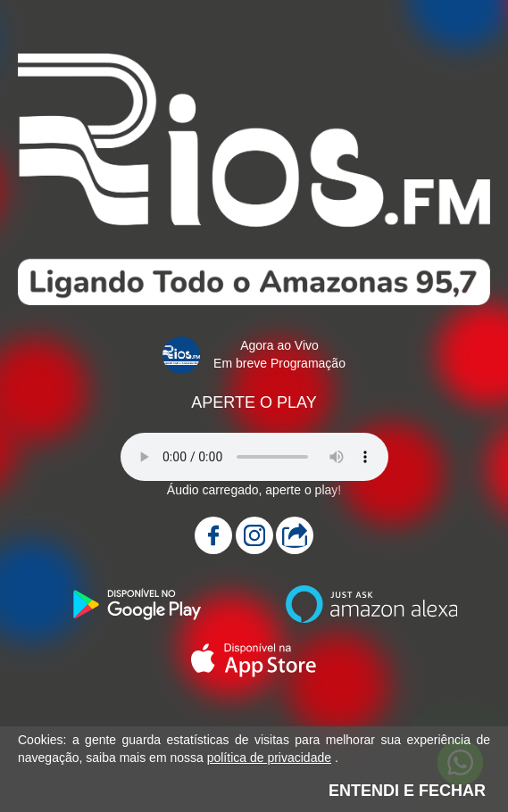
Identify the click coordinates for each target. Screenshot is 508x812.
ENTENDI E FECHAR (407, 791)
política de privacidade (269, 758)
